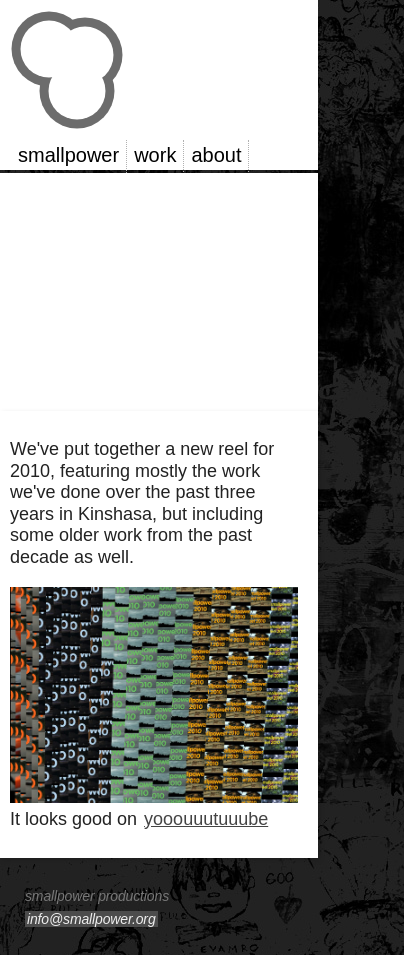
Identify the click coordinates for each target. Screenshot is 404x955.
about (216, 155)
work (155, 155)
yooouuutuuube (206, 819)
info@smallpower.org (91, 919)
